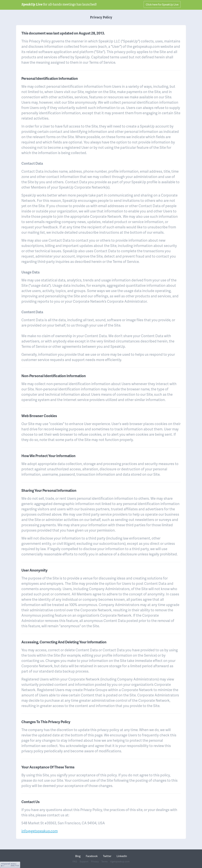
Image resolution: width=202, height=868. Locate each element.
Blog (78, 856)
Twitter (107, 856)
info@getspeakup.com (40, 831)
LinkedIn (122, 856)
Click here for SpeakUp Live (162, 4)
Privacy (95, 861)
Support (84, 861)
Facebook (92, 856)
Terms (104, 861)
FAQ (75, 861)
